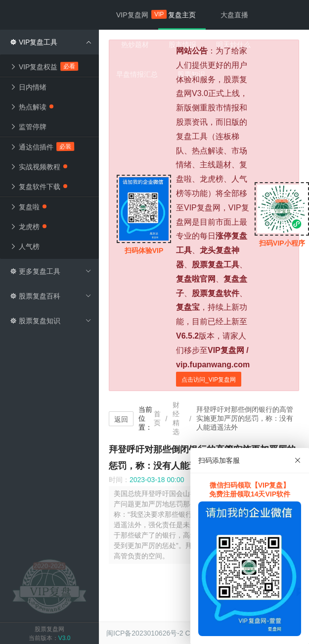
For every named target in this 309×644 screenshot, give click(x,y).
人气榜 (25, 247)
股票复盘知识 (51, 321)
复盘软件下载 (39, 187)
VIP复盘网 (137, 14)
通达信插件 (42, 147)
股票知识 (191, 74)
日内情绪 (28, 87)
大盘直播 (234, 15)
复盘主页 (182, 15)
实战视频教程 (39, 167)
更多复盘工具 (51, 271)
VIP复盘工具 (51, 42)
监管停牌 (28, 127)
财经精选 (176, 418)
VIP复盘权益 (44, 66)
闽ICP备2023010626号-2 (145, 633)
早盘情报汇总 (137, 74)
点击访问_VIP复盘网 (209, 380)
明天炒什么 (233, 45)
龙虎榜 (28, 227)
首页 (157, 418)
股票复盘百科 (51, 296)
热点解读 (32, 107)
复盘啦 (28, 207)
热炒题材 (135, 45)
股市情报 (182, 45)
